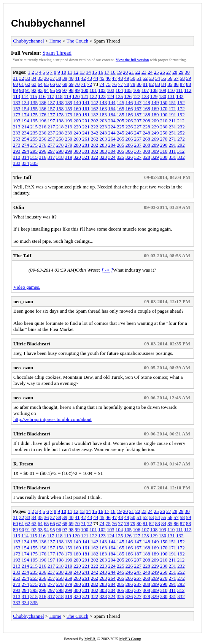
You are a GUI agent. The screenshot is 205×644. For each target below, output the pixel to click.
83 (158, 84)
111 (180, 90)
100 (85, 90)
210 (164, 121)
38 (59, 78)
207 (138, 121)
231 (173, 127)
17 (107, 72)
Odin (19, 207)
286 (129, 145)
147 (138, 102)
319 (69, 157)
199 (69, 121)
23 (144, 72)
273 (17, 145)
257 (51, 139)
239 (69, 133)
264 (112, 139)
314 (25, 157)
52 (145, 78)
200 (77, 121)
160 (77, 108)
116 (42, 96)
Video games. (27, 287)
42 (83, 78)
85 (170, 84)
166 (129, 108)
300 (77, 151)
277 (51, 145)
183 (103, 115)
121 (85, 96)
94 (46, 90)
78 (127, 84)
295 (34, 151)
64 (40, 84)
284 (112, 145)
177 (51, 115)
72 (90, 84)
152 (181, 102)
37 (53, 78)
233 (17, 133)
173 (17, 115)
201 (86, 121)
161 (86, 108)
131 (171, 96)
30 (187, 72)
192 (181, 115)
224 (112, 127)
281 (86, 145)
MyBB (90, 639)
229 (155, 127)
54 (158, 78)
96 (59, 90)
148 (146, 102)
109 (163, 90)
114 (25, 96)
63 (34, 84)
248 (146, 133)
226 (129, 127)
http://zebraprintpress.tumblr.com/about (52, 419)
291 (173, 145)
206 (129, 121)
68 (65, 84)
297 (51, 151)
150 (164, 102)
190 (164, 115)
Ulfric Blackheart (32, 344)
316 (43, 157)
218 (60, 127)
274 (25, 145)
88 (188, 84)
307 (138, 151)
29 (181, 72)
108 (154, 90)
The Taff (22, 177)
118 (59, 96)
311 (172, 151)
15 (95, 72)
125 (119, 96)
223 (103, 127)
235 (34, 133)
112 (188, 90)
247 (138, 133)
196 (43, 121)
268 (146, 139)
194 (25, 121)
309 (155, 151)
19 (119, 72)
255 (34, 139)
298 (60, 151)
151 (173, 102)
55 (164, 78)
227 (138, 127)
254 (25, 139)
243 (103, 133)
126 (128, 96)
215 (34, 127)
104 (119, 90)
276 (43, 145)
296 (43, 151)
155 (34, 108)
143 (103, 102)
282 (95, 145)
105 (128, 90)
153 (17, 108)
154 (25, 108)
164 (112, 108)
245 (121, 133)
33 (28, 78)
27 (169, 72)
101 (94, 90)
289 (155, 145)
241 (86, 133)
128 (145, 96)
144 (112, 102)
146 (129, 102)
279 (69, 145)
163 (103, 108)
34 (34, 78)
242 (95, 133)
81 (145, 84)
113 (17, 96)
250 (164, 133)
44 (96, 78)
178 (60, 115)
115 (34, 96)
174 (25, 115)
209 (155, 121)
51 (139, 78)
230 (164, 127)
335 (34, 163)
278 (60, 145)
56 (170, 78)
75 (108, 84)
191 (173, 115)
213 (17, 127)
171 (173, 108)
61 (21, 84)
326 (129, 157)
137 (51, 102)
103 (111, 90)
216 (43, 127)
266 (129, 139)
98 (71, 90)
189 (155, 115)
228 (146, 127)
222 (95, 127)
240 (77, 133)
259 (69, 139)
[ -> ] (107, 270)
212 (181, 121)
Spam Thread (57, 53)
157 (51, 108)
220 (77, 127)
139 (69, 102)
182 (95, 115)
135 (34, 102)
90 (21, 90)
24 (150, 72)
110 (171, 90)
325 (121, 157)
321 (86, 157)
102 (102, 90)
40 (71, 78)
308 (146, 151)
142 (95, 102)
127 (137, 96)
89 (15, 90)
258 (60, 139)
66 (53, 84)
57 (176, 78)
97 (65, 90)
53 (152, 78)
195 (34, 121)
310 (164, 151)
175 (34, 115)
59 (188, 78)
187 (138, 115)
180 (77, 115)
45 (102, 78)
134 (25, 102)
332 (181, 157)
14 (88, 72)
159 (69, 108)
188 (146, 115)
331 (173, 157)
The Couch (77, 41)
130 (162, 96)
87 (182, 84)
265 (121, 139)
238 (60, 133)
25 (156, 72)
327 (138, 157)
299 (69, 151)
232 (181, 127)
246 (129, 133)
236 (43, 133)
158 (60, 108)
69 (71, 84)
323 (103, 157)
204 (112, 121)
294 (25, 151)
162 (95, 108)
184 (112, 115)
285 (121, 145)
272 (181, 139)
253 (17, 139)
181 (86, 115)
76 (114, 84)
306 (129, 151)
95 (53, 90)
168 (146, 108)
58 (182, 78)
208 (146, 121)
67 (59, 84)
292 (181, 145)
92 (34, 90)
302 (95, 151)
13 (82, 72)
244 (112, 133)
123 (102, 96)
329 (155, 157)
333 (17, 163)
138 (60, 102)
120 (76, 96)
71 (83, 84)
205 (121, 121)
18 (113, 72)
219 (69, 127)
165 (121, 108)
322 (95, 157)
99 (77, 90)
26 (163, 72)
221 (86, 127)
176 (43, 115)
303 (103, 151)
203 (103, 121)
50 (133, 78)
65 (46, 84)
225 (121, 127)
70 (77, 84)
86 (176, 84)
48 (120, 78)
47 (114, 78)
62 (28, 84)
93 (40, 90)
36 (46, 78)
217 (51, 127)
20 (125, 72)
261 (86, 139)
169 (155, 108)
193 (17, 121)
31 (15, 78)
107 (145, 90)
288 (146, 145)
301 (86, 151)
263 (103, 139)
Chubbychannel (48, 23)
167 (138, 108)
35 (40, 78)
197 (51, 121)
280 (77, 145)
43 (90, 78)
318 (60, 157)
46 (108, 78)
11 (70, 72)
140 (77, 102)
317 (51, 157)
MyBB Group (130, 639)
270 (164, 139)
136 (43, 102)
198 (60, 121)
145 (121, 102)
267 (138, 139)
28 (175, 72)
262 (95, 139)
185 (121, 115)
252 (181, 133)
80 (139, 84)
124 (111, 96)
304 (112, 151)
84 (164, 84)
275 (34, 145)
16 (101, 72)
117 (50, 96)
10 (64, 72)
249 (155, 133)
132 (180, 96)
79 (133, 84)
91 (28, 90)
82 (152, 84)
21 (131, 72)
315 (34, 157)
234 (25, 133)
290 (164, 145)
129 (154, 96)
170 (164, 108)
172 (181, 108)
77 (120, 84)
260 (77, 139)
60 (15, 84)
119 (68, 96)
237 (51, 133)
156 (43, 108)
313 (17, 157)
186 (129, 115)
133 (17, 102)
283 (103, 145)
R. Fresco (23, 464)
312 (181, 151)
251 (173, 133)
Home (55, 41)
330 (164, 157)
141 (86, 102)
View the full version (132, 60)
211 (172, 121)
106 (137, 90)
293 (17, 151)
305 (121, 151)
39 (65, 78)
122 (93, 96)
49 (127, 78)
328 (146, 157)
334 (25, 163)
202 (95, 121)
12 (76, 72)
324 (112, 157)
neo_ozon (23, 301)
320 (77, 157)
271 (173, 139)
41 (77, 78)
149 (155, 102)
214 (25, 127)
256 (43, 139)
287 (138, 145)
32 (21, 78)
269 (155, 139)
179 (69, 115)
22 (138, 72)
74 (102, 84)
